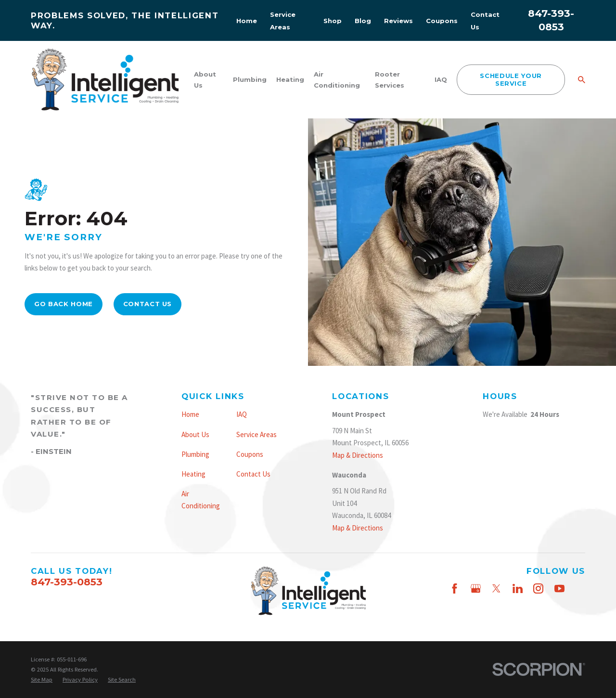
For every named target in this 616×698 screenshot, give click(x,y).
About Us (195, 434)
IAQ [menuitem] (441, 79)
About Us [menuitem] (205, 79)
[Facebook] (455, 588)
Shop (333, 21)
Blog (363, 21)
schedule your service (511, 79)
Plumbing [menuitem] (250, 79)
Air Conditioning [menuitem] (337, 79)
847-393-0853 (67, 582)
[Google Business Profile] (476, 588)
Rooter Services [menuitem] (390, 79)
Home (247, 21)
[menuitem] (42, 679)
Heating (193, 474)
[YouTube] (559, 588)
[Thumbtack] (580, 588)
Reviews (398, 21)
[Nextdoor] (580, 609)
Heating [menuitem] (290, 79)
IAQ (242, 414)
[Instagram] (538, 588)
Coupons (442, 21)
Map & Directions (358, 455)
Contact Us (148, 304)
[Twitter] (496, 588)
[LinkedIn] (518, 588)
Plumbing (195, 454)
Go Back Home (64, 304)
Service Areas (257, 434)
